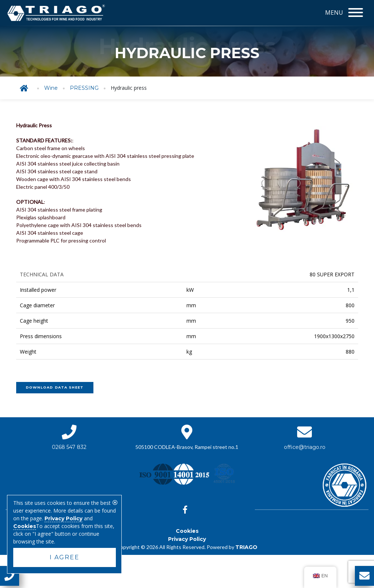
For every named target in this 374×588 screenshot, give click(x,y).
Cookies (187, 531)
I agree (65, 557)
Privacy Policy (187, 539)
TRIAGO (246, 547)
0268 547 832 (69, 447)
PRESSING (84, 88)
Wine (51, 88)
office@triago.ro (305, 447)
